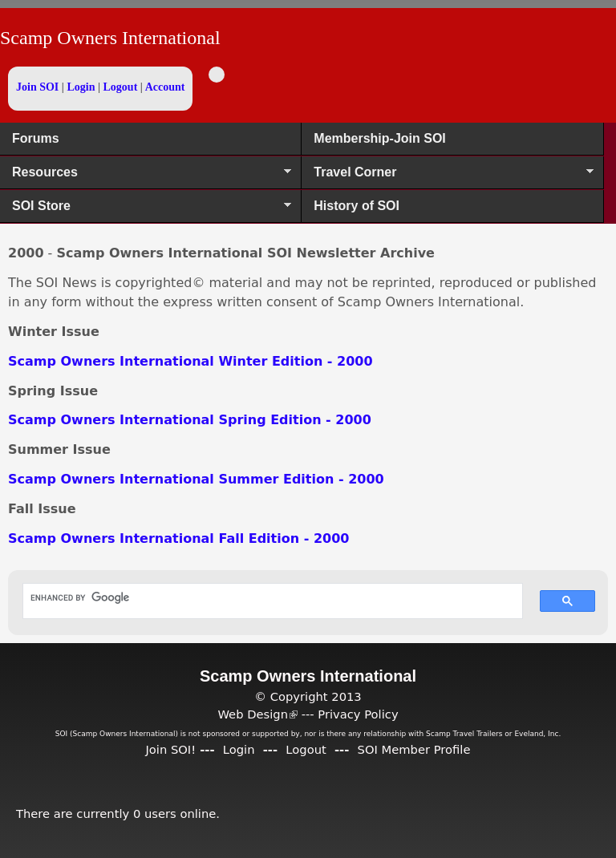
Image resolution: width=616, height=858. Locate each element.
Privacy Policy (358, 714)
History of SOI (357, 206)
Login (81, 87)
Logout (121, 87)
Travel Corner (447, 177)
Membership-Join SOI (379, 138)
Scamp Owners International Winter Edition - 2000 (190, 361)
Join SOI (37, 87)
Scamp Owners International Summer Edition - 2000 (196, 479)
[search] (265, 597)
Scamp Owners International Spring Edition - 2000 (190, 420)
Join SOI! (170, 749)
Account (165, 87)
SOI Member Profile (414, 749)
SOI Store (146, 211)
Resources (146, 177)
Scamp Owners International (110, 38)
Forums (36, 138)
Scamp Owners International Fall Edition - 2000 (178, 538)
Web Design (257, 714)
